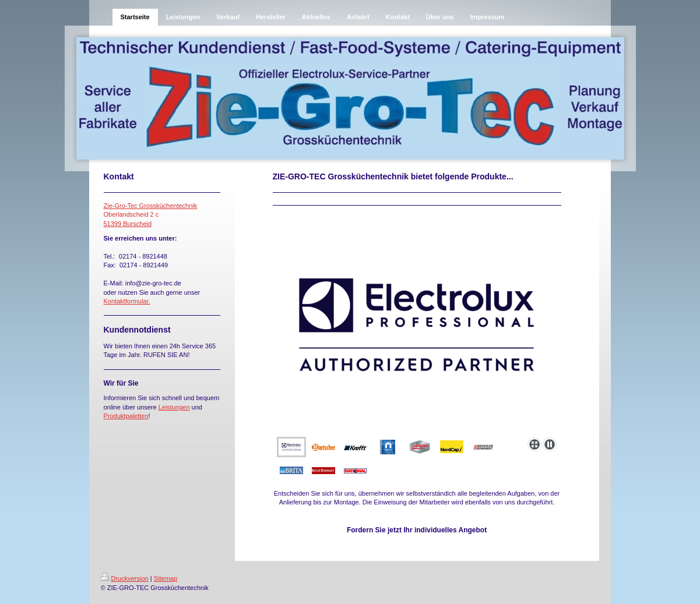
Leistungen (174, 407)
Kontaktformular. (127, 301)
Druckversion (125, 578)
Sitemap (166, 578)
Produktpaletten (126, 416)
